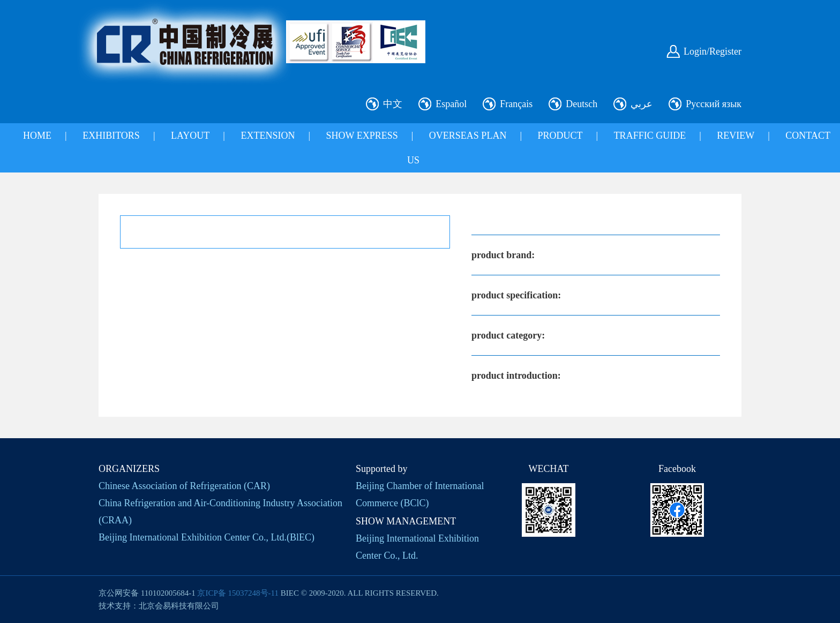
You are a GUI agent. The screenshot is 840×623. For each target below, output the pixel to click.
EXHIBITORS (111, 136)
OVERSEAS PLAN (468, 136)
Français (516, 104)
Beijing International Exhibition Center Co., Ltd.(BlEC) (207, 537)
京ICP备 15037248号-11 (238, 593)
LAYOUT (190, 136)
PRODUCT (560, 136)
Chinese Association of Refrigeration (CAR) (184, 486)
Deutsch (582, 104)
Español (451, 104)
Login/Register (712, 51)
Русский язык (714, 104)
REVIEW (736, 136)
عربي (642, 104)
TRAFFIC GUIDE (650, 136)
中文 (393, 104)
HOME (37, 136)
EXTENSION (268, 136)
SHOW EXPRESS (362, 136)
